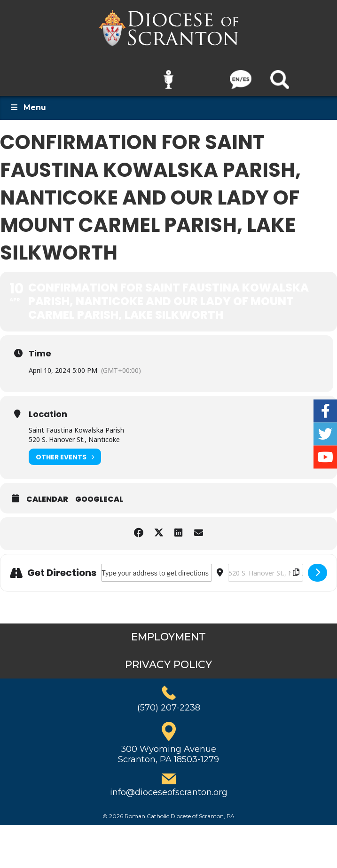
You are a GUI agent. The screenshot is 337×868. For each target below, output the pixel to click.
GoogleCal (99, 493)
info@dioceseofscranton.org (169, 786)
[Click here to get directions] (317, 567)
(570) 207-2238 (169, 702)
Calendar (47, 493)
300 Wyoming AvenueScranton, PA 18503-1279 (168, 748)
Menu (28, 101)
